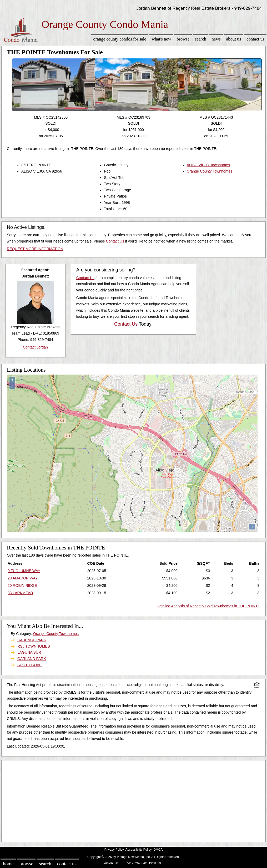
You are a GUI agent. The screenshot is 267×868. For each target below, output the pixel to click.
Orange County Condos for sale (120, 39)
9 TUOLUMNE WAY (24, 571)
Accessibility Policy (139, 850)
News (216, 39)
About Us (234, 39)
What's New (162, 39)
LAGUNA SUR (29, 652)
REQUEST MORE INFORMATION (35, 249)
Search (201, 39)
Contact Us (255, 39)
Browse (183, 39)
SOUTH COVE (30, 665)
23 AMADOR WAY (23, 578)
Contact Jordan (35, 347)
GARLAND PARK (32, 659)
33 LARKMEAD (20, 593)
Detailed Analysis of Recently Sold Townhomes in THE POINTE (208, 606)
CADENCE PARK (32, 640)
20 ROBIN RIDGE (22, 586)
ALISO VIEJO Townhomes (208, 165)
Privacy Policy (114, 850)
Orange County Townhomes (210, 171)
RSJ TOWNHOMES (34, 646)
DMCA (158, 850)
